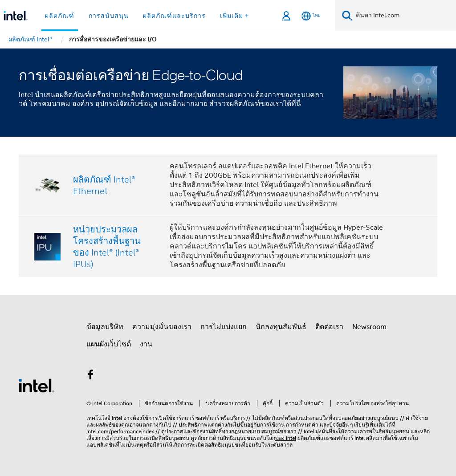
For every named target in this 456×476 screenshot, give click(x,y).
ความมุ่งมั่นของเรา (162, 327)
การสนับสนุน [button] (109, 16)
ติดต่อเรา (329, 327)
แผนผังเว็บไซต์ (109, 344)
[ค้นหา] (347, 15)
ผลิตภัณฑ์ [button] (60, 16)
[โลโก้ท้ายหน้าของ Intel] (37, 385)
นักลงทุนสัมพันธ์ (281, 327)
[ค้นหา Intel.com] (404, 16)
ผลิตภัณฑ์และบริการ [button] (174, 16)
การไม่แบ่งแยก (224, 327)
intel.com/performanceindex (120, 431)
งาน (146, 344)
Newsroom (369, 327)
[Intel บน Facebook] (90, 376)
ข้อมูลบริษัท (105, 327)
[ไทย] (311, 16)
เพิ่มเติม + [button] (234, 16)
